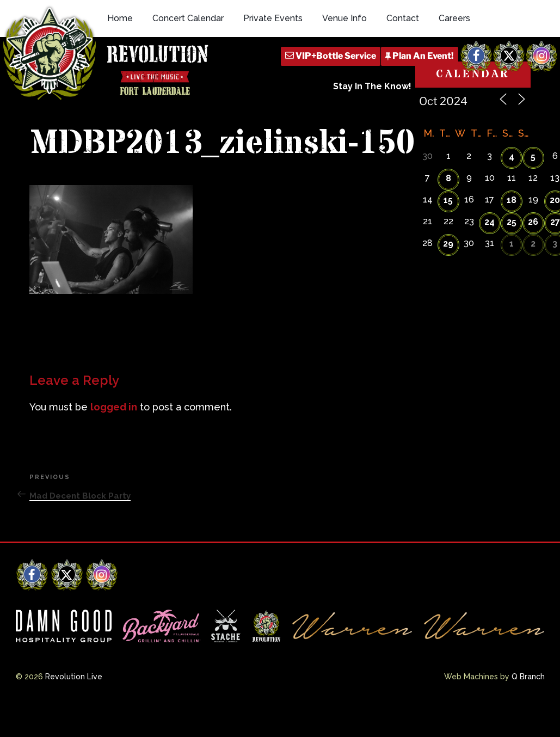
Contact (403, 18)
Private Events (273, 18)
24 (490, 222)
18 (512, 200)
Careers (454, 18)
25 (512, 222)
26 (533, 222)
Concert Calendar (188, 18)
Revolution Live (74, 677)
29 (448, 244)
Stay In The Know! (372, 86)
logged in (114, 407)
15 (448, 200)
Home (120, 18)
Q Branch (528, 677)
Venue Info (344, 18)
